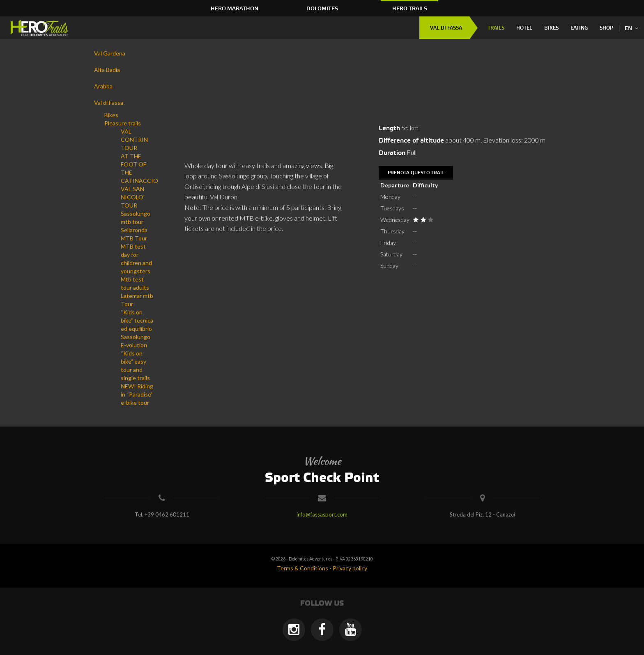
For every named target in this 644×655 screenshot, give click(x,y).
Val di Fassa (446, 28)
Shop (606, 28)
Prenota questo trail (416, 173)
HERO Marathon (235, 9)
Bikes (551, 28)
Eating (579, 28)
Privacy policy (350, 568)
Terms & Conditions (302, 568)
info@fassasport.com (322, 514)
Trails (496, 28)
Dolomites (322, 9)
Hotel (524, 28)
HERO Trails (410, 9)
